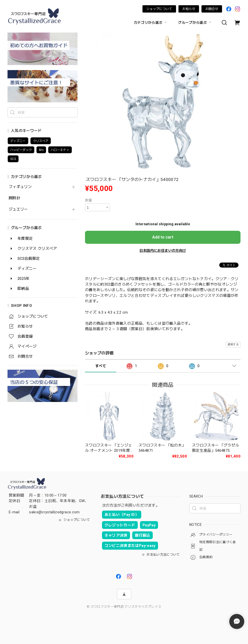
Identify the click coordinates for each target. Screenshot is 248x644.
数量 (89, 200)
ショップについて (159, 9)
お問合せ (212, 9)
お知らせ (189, 9)
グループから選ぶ (195, 23)
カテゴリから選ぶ (151, 23)
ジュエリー (18, 209)
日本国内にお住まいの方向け (163, 251)
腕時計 (14, 198)
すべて (101, 366)
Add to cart (163, 237)
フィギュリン (20, 187)
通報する (233, 345)
